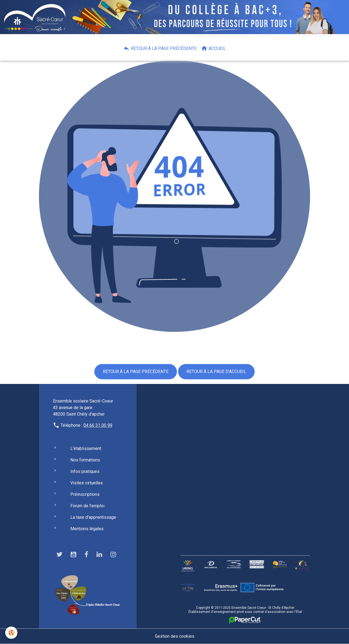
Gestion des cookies (175, 636)
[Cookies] (12, 633)
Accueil (213, 48)
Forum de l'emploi (87, 506)
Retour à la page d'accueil (216, 372)
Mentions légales (87, 529)
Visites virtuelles (87, 483)
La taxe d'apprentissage (93, 517)
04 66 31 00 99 (98, 425)
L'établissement (86, 448)
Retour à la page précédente (160, 48)
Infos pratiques (85, 471)
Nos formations (85, 460)
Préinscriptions (85, 494)
